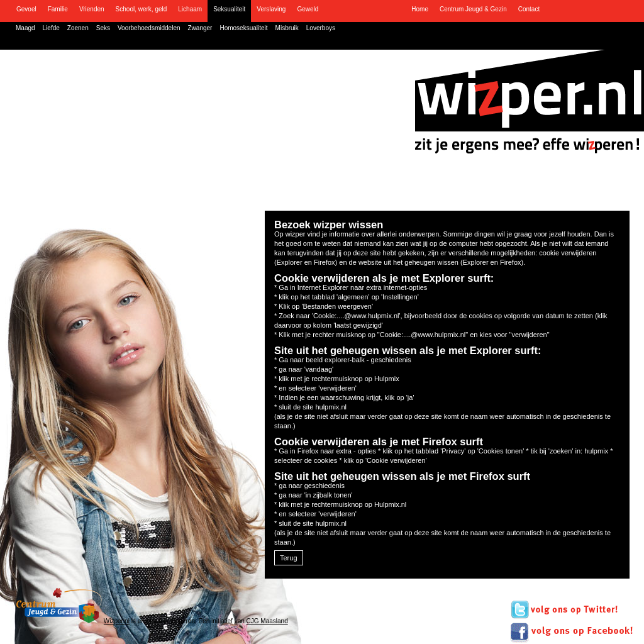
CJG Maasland (267, 621)
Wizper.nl (117, 621)
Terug (289, 558)
